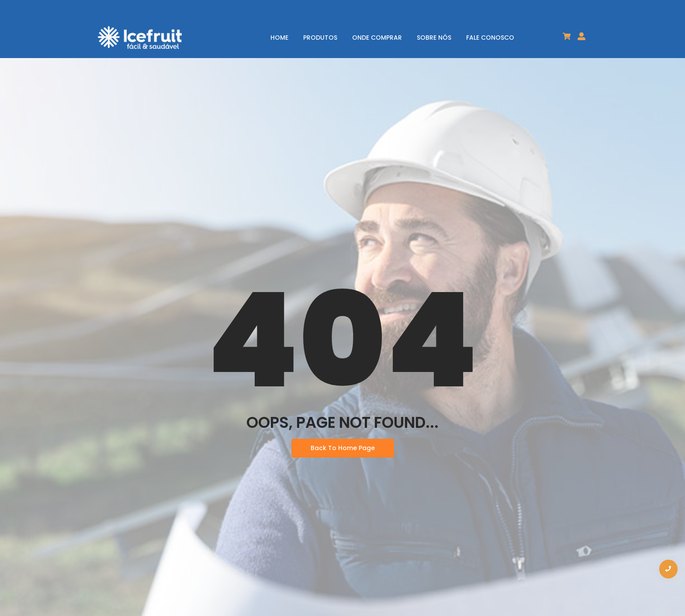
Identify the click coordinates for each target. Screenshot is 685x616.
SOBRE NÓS (434, 38)
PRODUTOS (320, 38)
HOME (279, 38)
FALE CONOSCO (490, 38)
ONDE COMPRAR (377, 38)
